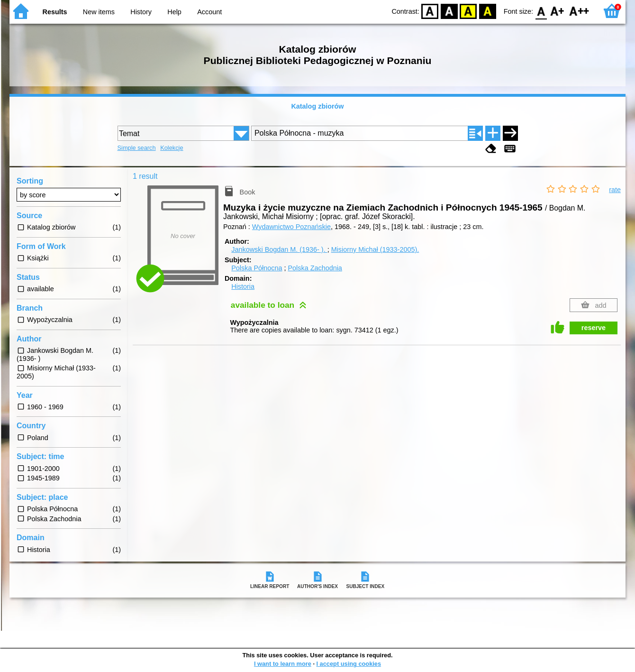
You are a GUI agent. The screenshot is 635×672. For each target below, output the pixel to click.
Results (55, 12)
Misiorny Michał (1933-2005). (375, 249)
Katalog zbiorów (317, 106)
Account (209, 12)
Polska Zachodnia (315, 268)
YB (468, 11)
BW (449, 11)
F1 (558, 11)
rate (615, 190)
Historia (243, 286)
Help (174, 12)
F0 (541, 11)
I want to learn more (283, 664)
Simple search (137, 148)
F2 (579, 11)
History (141, 12)
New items (99, 12)
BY (487, 11)
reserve (594, 328)
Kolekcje (172, 148)
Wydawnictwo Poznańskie (291, 227)
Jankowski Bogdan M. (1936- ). (279, 249)
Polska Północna (257, 268)
